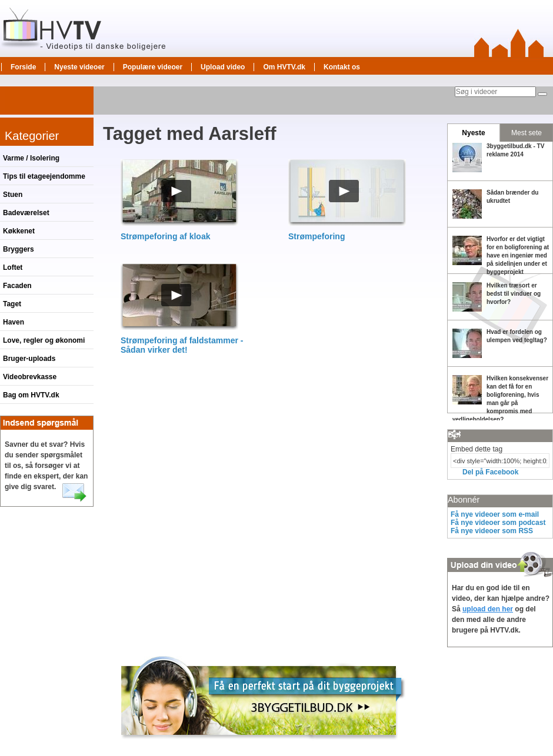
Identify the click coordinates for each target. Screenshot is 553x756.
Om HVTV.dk (284, 67)
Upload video (223, 67)
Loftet (13, 267)
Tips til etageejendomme (44, 176)
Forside (23, 67)
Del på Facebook (490, 472)
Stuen (13, 195)
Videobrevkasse (30, 377)
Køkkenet (19, 231)
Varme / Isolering (31, 158)
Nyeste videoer (79, 67)
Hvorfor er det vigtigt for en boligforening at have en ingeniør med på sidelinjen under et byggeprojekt (518, 255)
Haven (14, 322)
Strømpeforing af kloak (165, 236)
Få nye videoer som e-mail (495, 514)
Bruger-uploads (29, 359)
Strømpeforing (317, 236)
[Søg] (542, 94)
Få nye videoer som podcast (498, 523)
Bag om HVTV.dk (31, 395)
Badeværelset (26, 213)
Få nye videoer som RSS (492, 531)
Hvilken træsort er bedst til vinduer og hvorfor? (514, 294)
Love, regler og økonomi (44, 340)
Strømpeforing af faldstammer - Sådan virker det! (182, 345)
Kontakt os (342, 67)
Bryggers (19, 249)
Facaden (17, 286)
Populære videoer (153, 67)
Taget (12, 304)
